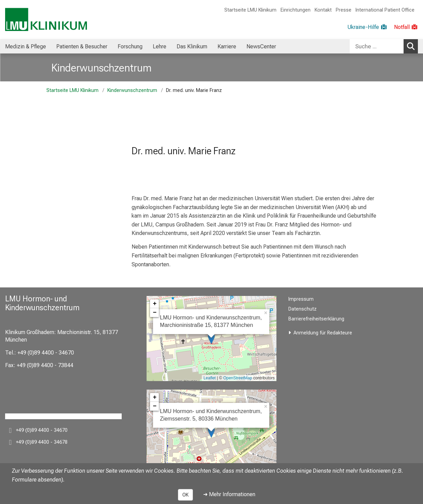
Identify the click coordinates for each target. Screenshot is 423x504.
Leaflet (210, 378)
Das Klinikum (192, 46)
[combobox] (384, 46)
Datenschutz (303, 309)
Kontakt (323, 10)
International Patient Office (385, 10)
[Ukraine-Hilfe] (367, 27)
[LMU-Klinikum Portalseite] (46, 20)
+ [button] (155, 304)
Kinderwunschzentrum (102, 68)
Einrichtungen (296, 10)
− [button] (155, 313)
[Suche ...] (377, 46)
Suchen (412, 46)
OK (185, 495)
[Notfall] (406, 27)
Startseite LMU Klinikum (250, 10)
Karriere (227, 46)
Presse (344, 10)
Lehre (160, 46)
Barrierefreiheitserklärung (316, 319)
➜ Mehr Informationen (229, 494)
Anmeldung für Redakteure (323, 333)
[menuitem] (26, 46)
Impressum (301, 299)
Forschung (130, 46)
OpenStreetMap (238, 378)
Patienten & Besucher (82, 46)
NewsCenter (261, 46)
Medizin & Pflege (26, 46)
